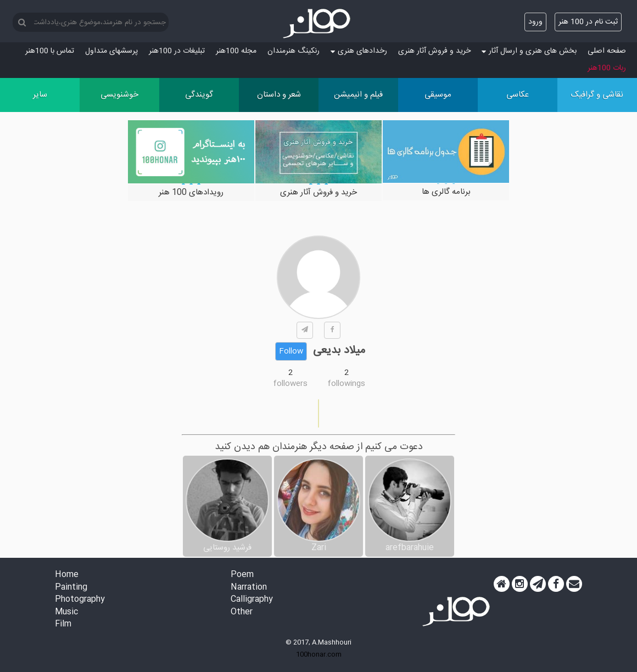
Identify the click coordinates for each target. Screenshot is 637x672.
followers (290, 384)
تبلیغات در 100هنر (177, 51)
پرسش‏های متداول (111, 51)
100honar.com (319, 654)
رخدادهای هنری (359, 51)
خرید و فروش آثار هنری (434, 51)
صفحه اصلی (607, 51)
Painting (71, 588)
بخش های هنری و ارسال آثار (529, 51)
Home (67, 575)
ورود (535, 22)
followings (347, 384)
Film (63, 625)
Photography (80, 600)
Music (66, 612)
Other (242, 612)
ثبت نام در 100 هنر (588, 22)
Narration (249, 588)
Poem (242, 575)
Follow (291, 351)
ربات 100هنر (607, 68)
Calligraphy (252, 600)
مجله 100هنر (236, 51)
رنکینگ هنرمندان (294, 51)
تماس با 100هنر (50, 51)
